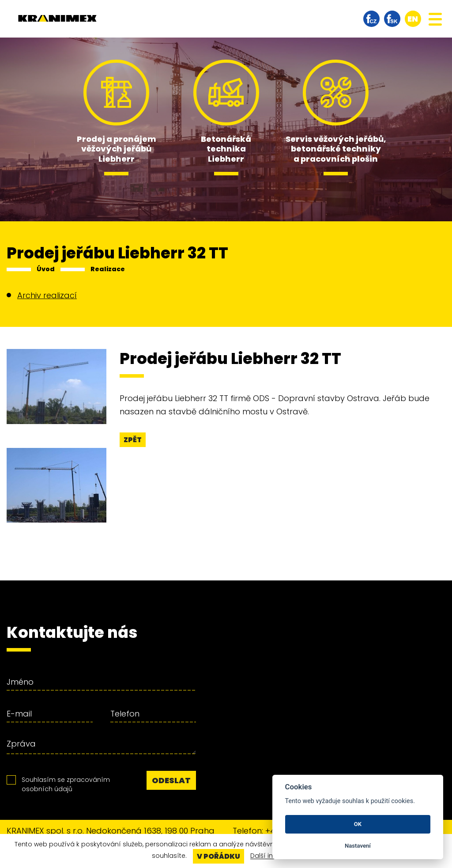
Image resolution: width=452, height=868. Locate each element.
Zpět (133, 440)
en (413, 19)
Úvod (46, 269)
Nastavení (358, 846)
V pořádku (218, 856)
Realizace (108, 269)
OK (358, 824)
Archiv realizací (47, 295)
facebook (371, 19)
